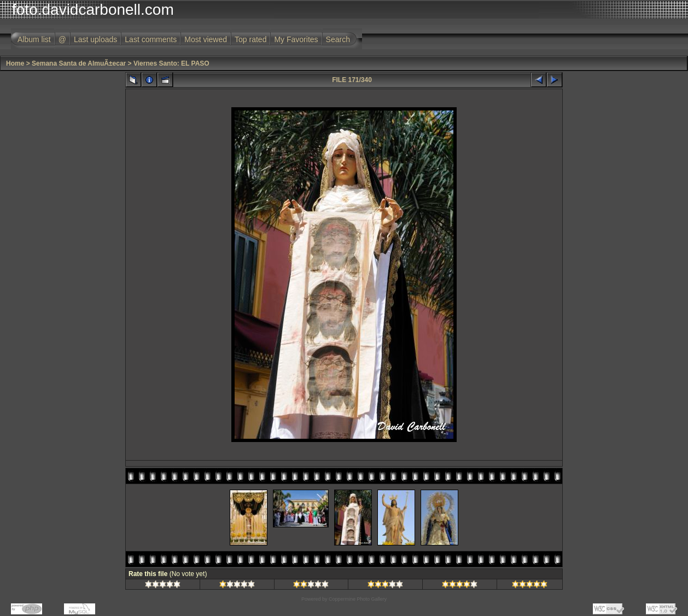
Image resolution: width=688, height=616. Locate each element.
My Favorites (296, 39)
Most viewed (206, 39)
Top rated (250, 39)
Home (15, 63)
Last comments (151, 39)
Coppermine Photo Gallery (358, 599)
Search (338, 39)
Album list (34, 39)
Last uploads (95, 39)
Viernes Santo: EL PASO (171, 63)
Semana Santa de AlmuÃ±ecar (79, 63)
